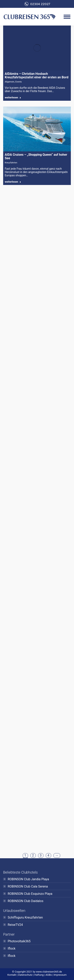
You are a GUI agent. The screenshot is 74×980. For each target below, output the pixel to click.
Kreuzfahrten (11, 163)
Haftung (39, 975)
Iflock (12, 948)
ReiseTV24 (15, 925)
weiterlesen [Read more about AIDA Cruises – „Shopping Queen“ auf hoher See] (13, 182)
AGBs (49, 975)
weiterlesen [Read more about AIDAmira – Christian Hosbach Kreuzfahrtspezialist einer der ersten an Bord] (13, 97)
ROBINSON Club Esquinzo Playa (30, 894)
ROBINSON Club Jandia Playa (28, 879)
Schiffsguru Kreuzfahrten (25, 917)
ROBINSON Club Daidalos (26, 901)
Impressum (60, 975)
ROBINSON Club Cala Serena (28, 886)
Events (19, 82)
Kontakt (12, 975)
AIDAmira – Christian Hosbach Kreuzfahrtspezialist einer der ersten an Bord (37, 75)
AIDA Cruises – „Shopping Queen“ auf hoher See (36, 156)
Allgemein (10, 82)
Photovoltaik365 (19, 941)
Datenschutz (25, 975)
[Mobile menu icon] (67, 17)
